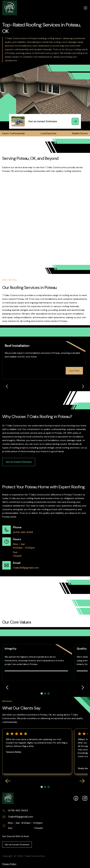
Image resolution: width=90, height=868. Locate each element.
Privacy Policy (9, 864)
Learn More (74, 371)
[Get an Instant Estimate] (75, 121)
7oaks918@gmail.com (26, 568)
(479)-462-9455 (23, 532)
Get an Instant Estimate (19, 462)
